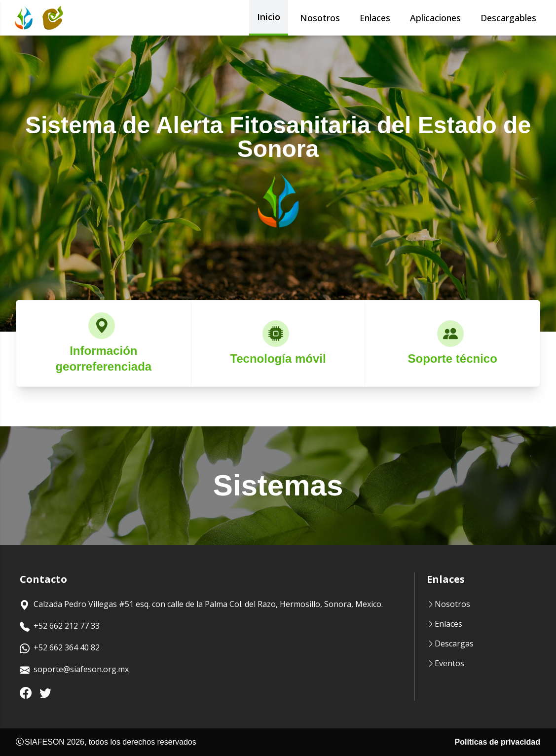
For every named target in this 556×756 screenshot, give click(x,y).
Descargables (508, 18)
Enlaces (375, 18)
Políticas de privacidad (498, 742)
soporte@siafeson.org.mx (74, 670)
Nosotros (320, 18)
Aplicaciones (435, 18)
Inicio (269, 17)
